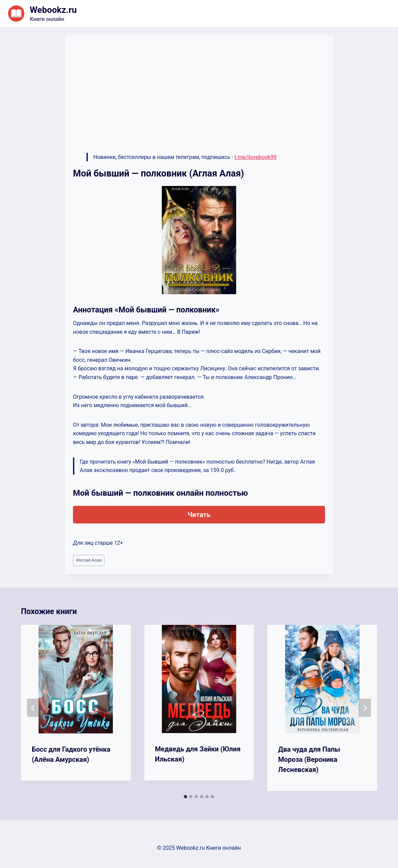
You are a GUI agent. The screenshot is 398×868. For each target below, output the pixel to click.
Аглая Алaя (89, 560)
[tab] (185, 797)
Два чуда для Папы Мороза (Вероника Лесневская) (309, 759)
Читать (199, 515)
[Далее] (365, 708)
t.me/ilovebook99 (256, 157)
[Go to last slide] (33, 708)
